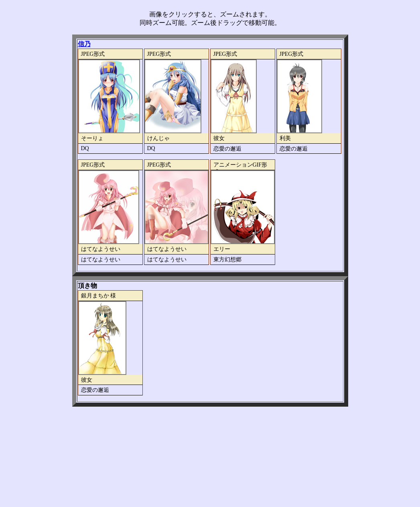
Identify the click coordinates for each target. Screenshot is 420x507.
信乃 (84, 44)
